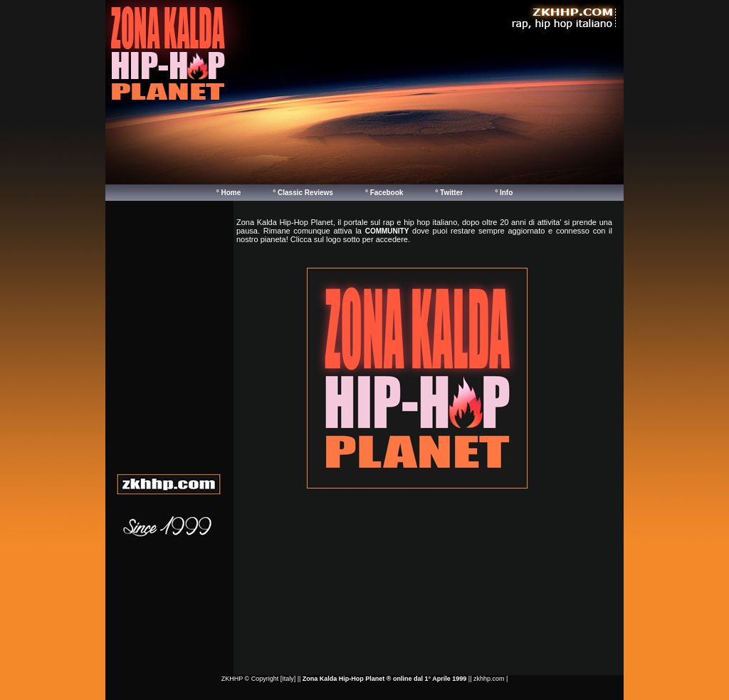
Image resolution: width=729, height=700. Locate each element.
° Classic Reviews (303, 193)
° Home (229, 193)
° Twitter (449, 193)
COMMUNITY (387, 231)
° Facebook (384, 193)
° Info (504, 193)
